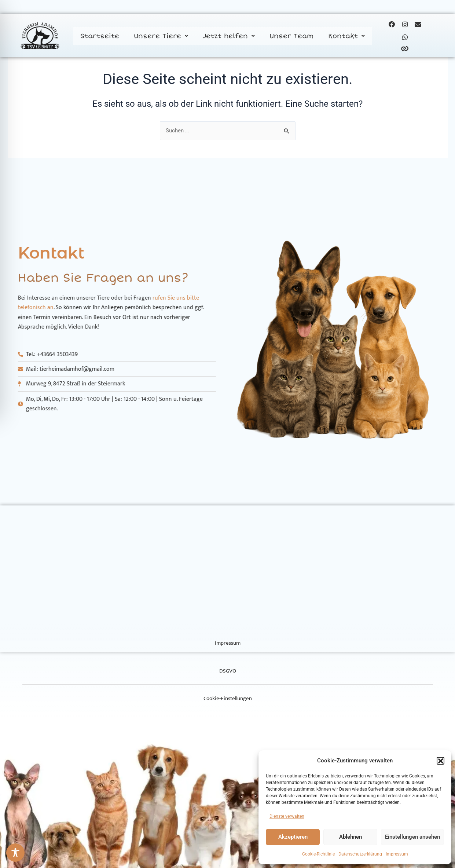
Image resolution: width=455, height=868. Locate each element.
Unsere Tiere (161, 38)
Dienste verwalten (287, 816)
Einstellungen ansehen (412, 837)
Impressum (397, 854)
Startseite (100, 38)
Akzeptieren (293, 837)
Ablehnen (351, 837)
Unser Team (291, 38)
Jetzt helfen (229, 38)
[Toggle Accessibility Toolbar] (15, 853)
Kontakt (346, 38)
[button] (440, 761)
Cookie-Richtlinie (318, 854)
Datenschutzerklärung (360, 854)
